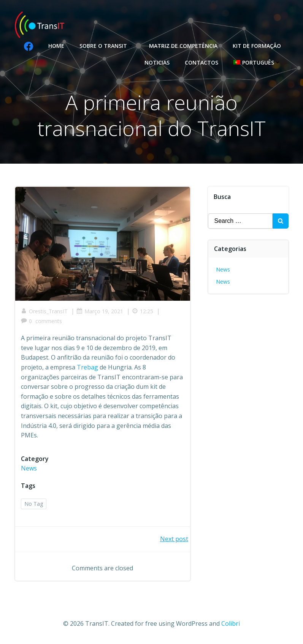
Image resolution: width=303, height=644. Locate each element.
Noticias (157, 62)
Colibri (231, 623)
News (29, 468)
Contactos (201, 62)
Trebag (87, 367)
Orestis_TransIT (44, 311)
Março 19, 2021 (100, 311)
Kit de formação (257, 46)
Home (56, 46)
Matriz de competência (183, 46)
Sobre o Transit (107, 46)
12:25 (143, 311)
